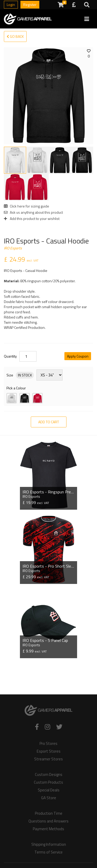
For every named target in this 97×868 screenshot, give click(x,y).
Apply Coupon (78, 356)
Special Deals (49, 790)
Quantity (10, 356)
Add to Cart (49, 422)
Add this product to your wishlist (32, 218)
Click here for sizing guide (27, 206)
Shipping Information (49, 844)
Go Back (15, 36)
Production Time (49, 813)
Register (30, 5)
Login (11, 5)
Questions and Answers (48, 821)
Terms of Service (48, 852)
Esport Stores (49, 751)
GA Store (49, 798)
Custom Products (48, 782)
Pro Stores (48, 744)
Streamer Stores (48, 759)
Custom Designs (49, 775)
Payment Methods (48, 829)
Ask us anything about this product (33, 212)
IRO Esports (13, 248)
